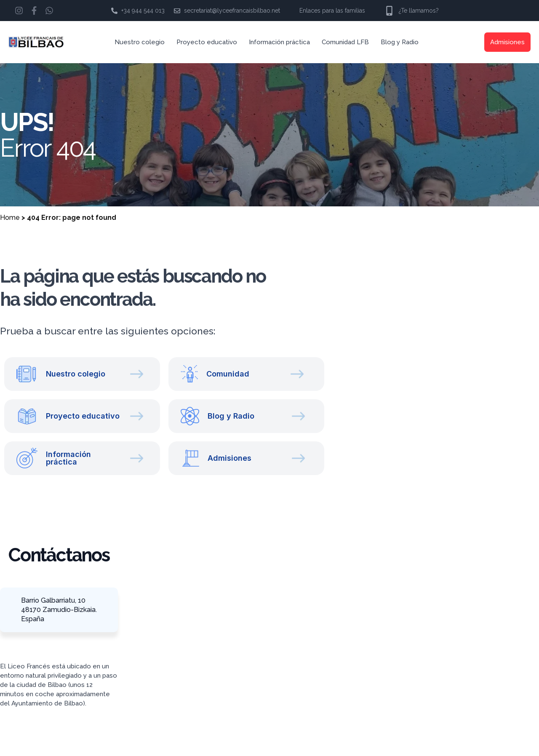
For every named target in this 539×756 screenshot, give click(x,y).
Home (10, 218)
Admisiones (507, 42)
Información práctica (279, 42)
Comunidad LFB (345, 42)
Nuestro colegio (140, 42)
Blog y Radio (400, 42)
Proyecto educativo (207, 42)
